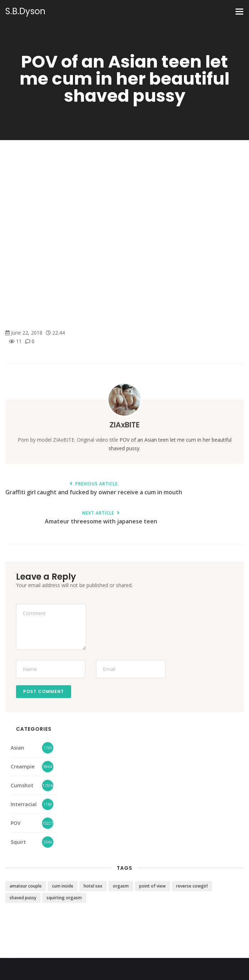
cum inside (63, 886)
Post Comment (44, 691)
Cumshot (22, 785)
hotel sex (93, 886)
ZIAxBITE (125, 425)
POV (16, 823)
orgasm (121, 886)
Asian (17, 748)
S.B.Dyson (25, 11)
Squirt (18, 842)
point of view (152, 886)
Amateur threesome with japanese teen (101, 518)
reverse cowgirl (192, 886)
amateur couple (26, 886)
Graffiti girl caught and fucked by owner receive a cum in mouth (94, 489)
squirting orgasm (64, 898)
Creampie (23, 766)
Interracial (24, 804)
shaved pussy (23, 898)
